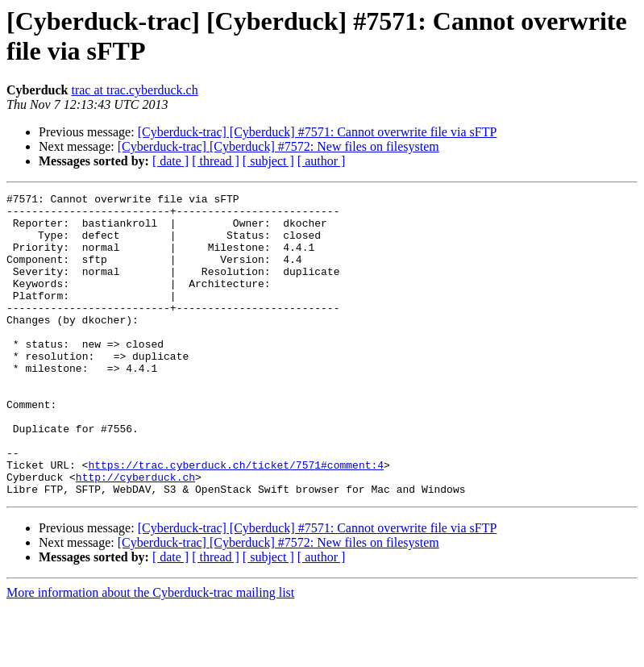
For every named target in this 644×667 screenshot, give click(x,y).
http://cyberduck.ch (135, 535)
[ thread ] (216, 161)
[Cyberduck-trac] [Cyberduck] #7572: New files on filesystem (278, 146)
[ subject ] (268, 161)
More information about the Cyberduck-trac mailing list (150, 653)
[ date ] (170, 161)
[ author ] (322, 161)
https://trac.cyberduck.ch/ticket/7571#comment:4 (236, 520)
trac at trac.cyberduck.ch (134, 90)
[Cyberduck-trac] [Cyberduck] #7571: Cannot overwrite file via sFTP (318, 132)
